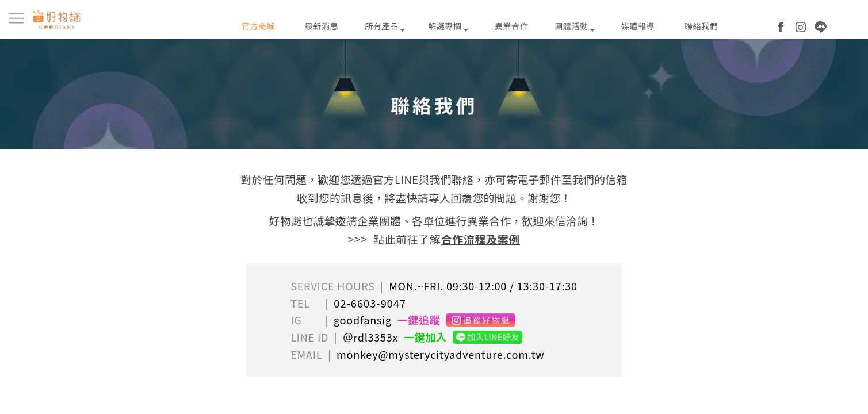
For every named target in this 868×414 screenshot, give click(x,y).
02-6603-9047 (370, 303)
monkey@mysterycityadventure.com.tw (441, 354)
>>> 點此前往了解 (434, 239)
